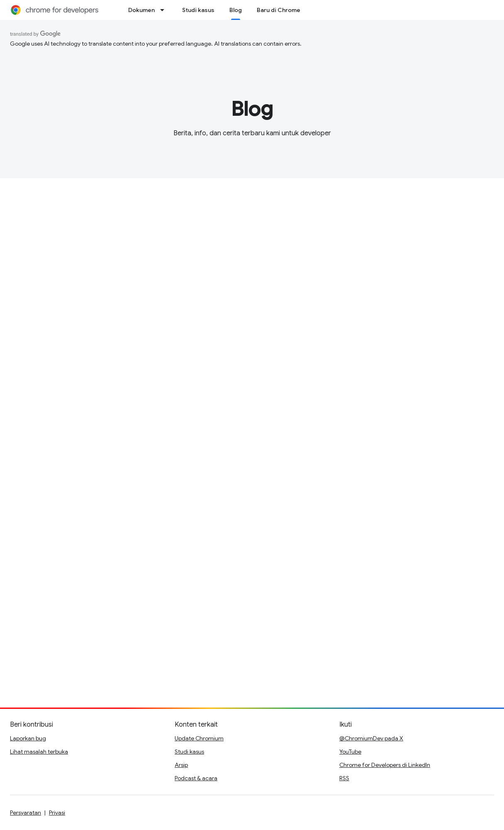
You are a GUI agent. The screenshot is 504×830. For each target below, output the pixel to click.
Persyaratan (26, 813)
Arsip (181, 765)
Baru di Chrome (279, 10)
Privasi (57, 813)
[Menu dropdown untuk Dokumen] (165, 10)
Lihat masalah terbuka (39, 752)
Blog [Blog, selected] (236, 10)
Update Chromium (199, 738)
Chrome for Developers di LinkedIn (385, 765)
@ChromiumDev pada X (371, 738)
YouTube (350, 752)
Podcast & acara (196, 778)
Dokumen (141, 10)
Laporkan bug (28, 738)
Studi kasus (198, 10)
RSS (344, 778)
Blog (252, 109)
